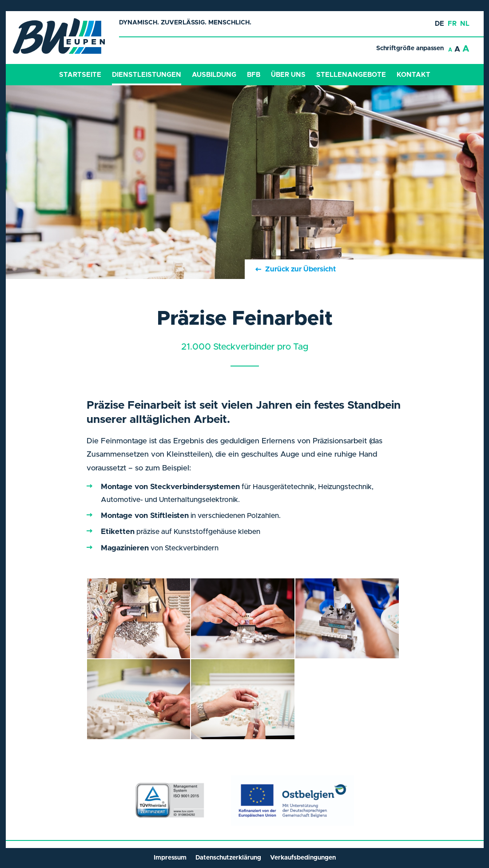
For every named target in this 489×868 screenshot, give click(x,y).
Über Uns (288, 75)
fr (452, 24)
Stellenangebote (351, 75)
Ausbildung (214, 75)
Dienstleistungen (147, 75)
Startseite (80, 75)
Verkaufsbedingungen (303, 858)
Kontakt (413, 75)
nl (465, 24)
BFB (254, 75)
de (439, 24)
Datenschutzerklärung (228, 858)
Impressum (170, 858)
